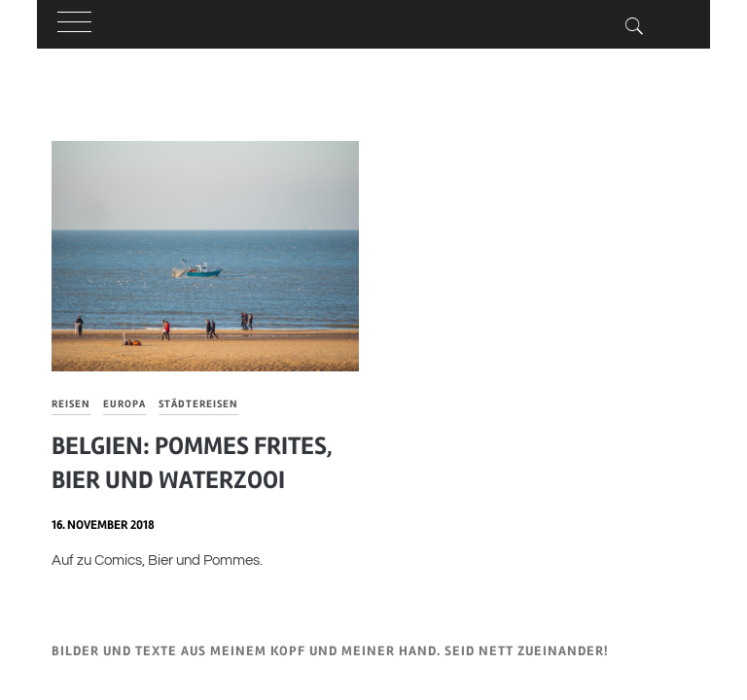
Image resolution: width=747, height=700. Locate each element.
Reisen (71, 404)
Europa (124, 404)
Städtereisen (198, 404)
